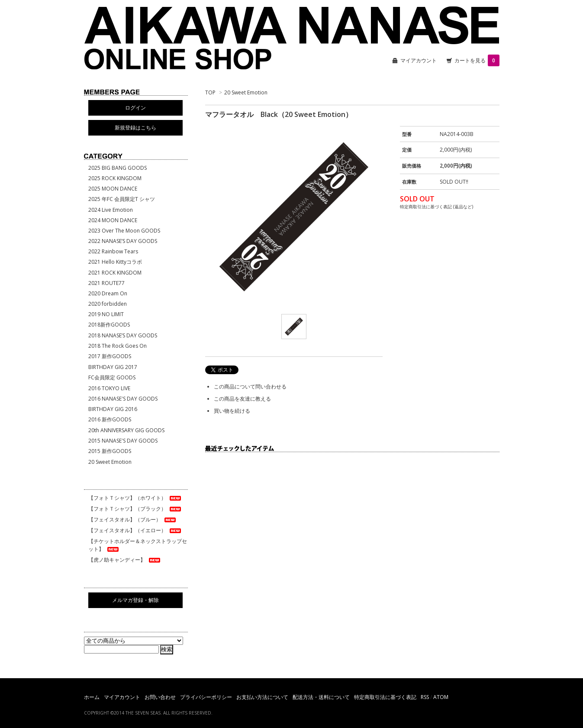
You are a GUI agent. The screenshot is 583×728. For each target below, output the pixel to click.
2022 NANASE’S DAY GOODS (123, 241)
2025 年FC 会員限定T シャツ (122, 199)
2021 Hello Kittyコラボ (115, 262)
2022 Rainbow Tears (113, 251)
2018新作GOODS (109, 325)
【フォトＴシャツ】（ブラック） (135, 509)
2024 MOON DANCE (113, 220)
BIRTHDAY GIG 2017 (113, 367)
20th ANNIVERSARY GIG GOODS (126, 430)
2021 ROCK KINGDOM (115, 273)
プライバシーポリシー (206, 697)
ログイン (135, 108)
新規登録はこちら (135, 128)
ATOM (441, 697)
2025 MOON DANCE (113, 189)
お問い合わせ (160, 697)
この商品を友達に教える (242, 399)
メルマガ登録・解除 (135, 600)
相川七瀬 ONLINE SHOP (292, 39)
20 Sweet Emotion (246, 92)
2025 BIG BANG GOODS (118, 168)
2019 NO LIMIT (106, 314)
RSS (425, 697)
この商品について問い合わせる (250, 387)
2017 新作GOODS (110, 356)
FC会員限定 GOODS (112, 377)
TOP (210, 92)
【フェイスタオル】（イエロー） (135, 530)
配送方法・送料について (321, 697)
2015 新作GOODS (110, 451)
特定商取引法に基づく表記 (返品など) (436, 207)
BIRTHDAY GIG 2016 (113, 409)
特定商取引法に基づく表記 (385, 697)
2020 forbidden (108, 304)
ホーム (92, 697)
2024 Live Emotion (111, 210)
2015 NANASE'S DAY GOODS (123, 441)
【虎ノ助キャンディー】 (125, 560)
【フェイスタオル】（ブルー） (133, 519)
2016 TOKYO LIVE (109, 388)
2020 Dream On (108, 293)
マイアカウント (419, 60)
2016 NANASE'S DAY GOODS (123, 399)
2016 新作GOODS (110, 419)
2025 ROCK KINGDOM (115, 178)
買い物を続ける (232, 411)
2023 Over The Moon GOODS (124, 231)
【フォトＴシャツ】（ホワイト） (135, 498)
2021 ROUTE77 (106, 283)
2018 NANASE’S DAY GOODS (123, 335)
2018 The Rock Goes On (118, 346)
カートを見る (477, 60)
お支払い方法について (262, 697)
